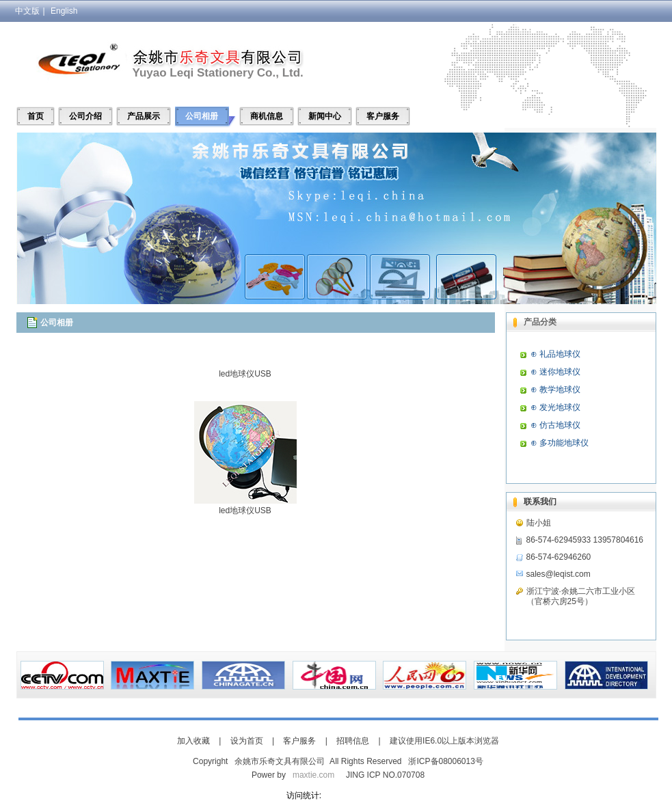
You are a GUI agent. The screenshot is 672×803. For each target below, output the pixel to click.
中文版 (27, 11)
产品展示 (144, 116)
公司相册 (202, 116)
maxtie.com (313, 775)
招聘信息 (353, 741)
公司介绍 (85, 116)
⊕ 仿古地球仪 (555, 425)
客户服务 (383, 116)
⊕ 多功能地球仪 (560, 443)
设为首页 (247, 741)
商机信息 (267, 116)
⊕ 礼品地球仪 (555, 354)
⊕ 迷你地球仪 (555, 372)
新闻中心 (325, 116)
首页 (36, 116)
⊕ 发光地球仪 (555, 407)
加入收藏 (193, 741)
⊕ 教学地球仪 (555, 390)
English (64, 11)
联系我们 (540, 502)
